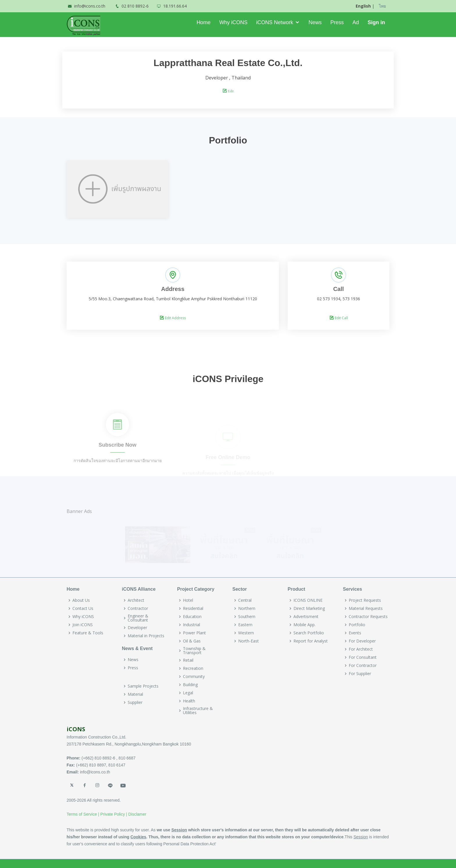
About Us (81, 600)
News (315, 22)
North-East (249, 641)
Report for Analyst (311, 641)
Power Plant (194, 633)
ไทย (382, 6)
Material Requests (366, 608)
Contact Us (83, 608)
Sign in (376, 22)
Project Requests (365, 600)
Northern (247, 608)
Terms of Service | (83, 814)
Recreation (193, 668)
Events (355, 633)
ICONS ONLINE (308, 600)
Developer (137, 628)
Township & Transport (194, 651)
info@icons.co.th (90, 6)
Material (135, 694)
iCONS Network (275, 22)
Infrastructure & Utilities (198, 711)
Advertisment (306, 617)
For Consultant (363, 657)
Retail (188, 660)
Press (337, 22)
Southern (247, 617)
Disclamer (137, 814)
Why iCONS (233, 22)
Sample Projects (143, 686)
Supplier (135, 702)
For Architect (361, 649)
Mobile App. (304, 625)
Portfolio (357, 625)
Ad (356, 22)
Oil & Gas (192, 641)
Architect (136, 600)
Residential (193, 608)
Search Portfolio (309, 633)
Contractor (138, 608)
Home (204, 22)
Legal (188, 693)
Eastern (245, 625)
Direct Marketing (309, 608)
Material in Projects (146, 636)
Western (246, 633)
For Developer (362, 641)
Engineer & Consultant (138, 618)
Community (194, 677)
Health (189, 701)
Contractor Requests (368, 617)
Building (190, 685)
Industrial (192, 625)
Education (192, 617)
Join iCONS (83, 625)
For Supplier (360, 674)
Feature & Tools (88, 633)
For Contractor (363, 665)
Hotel (188, 600)
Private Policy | (114, 814)
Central (245, 600)
